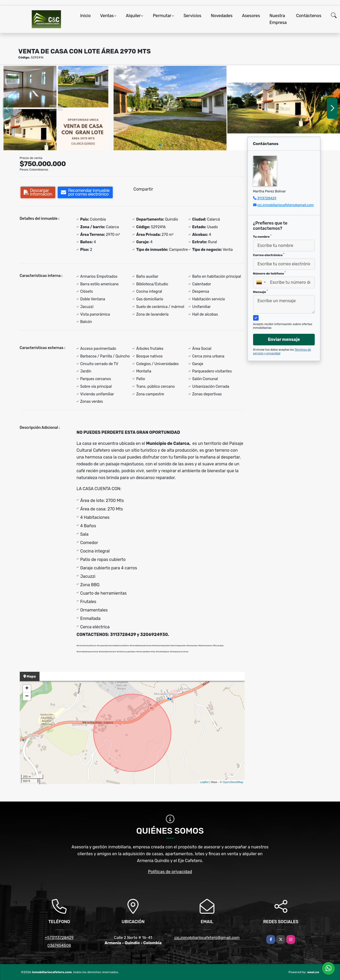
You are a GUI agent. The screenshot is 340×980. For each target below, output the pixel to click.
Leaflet (204, 782)
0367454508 (59, 946)
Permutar (162, 16)
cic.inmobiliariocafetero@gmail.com (286, 205)
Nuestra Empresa (278, 19)
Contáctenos (309, 16)
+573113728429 (59, 938)
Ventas (107, 16)
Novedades (222, 16)
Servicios (193, 16)
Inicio (86, 16)
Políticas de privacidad (170, 872)
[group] (56, 108)
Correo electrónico (269, 255)
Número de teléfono (269, 273)
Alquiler (133, 16)
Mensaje (260, 292)
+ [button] (27, 689)
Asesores (251, 16)
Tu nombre (262, 236)
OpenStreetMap (233, 782)
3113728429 (267, 198)
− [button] (27, 697)
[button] (160, 145)
